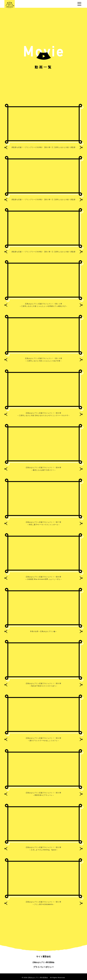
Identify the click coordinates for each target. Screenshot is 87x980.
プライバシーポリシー (44, 967)
